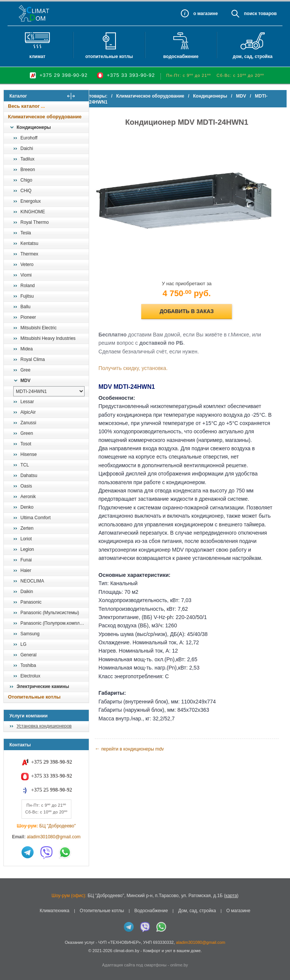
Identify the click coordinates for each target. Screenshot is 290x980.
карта (231, 896)
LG (23, 644)
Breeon (28, 170)
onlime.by (179, 965)
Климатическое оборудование (45, 117)
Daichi (27, 148)
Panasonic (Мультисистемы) (50, 613)
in (10, 956)
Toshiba (28, 665)
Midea (27, 349)
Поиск (251, 14)
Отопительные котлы (109, 57)
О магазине (238, 911)
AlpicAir (28, 412)
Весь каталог (24, 106)
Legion (27, 549)
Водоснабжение (181, 57)
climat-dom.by (126, 951)
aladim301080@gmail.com (54, 837)
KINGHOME (33, 212)
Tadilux (27, 159)
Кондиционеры (34, 127)
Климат (37, 57)
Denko (27, 507)
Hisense (29, 454)
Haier (26, 570)
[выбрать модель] (49, 391)
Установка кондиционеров (44, 726)
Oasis (26, 486)
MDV (25, 381)
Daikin (27, 592)
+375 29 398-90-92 (64, 75)
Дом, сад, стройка (252, 57)
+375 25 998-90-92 (51, 790)
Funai (26, 560)
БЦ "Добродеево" (58, 826)
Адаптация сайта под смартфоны (134, 965)
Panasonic (31, 602)
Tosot (26, 444)
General (29, 655)
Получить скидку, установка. (143, 361)
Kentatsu (29, 243)
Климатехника (55, 911)
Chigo (26, 180)
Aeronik (28, 497)
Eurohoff (29, 138)
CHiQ (26, 191)
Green (27, 433)
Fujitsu (27, 296)
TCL (25, 465)
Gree (25, 370)
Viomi (26, 275)
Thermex (29, 254)
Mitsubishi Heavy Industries (48, 338)
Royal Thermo (35, 222)
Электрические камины (43, 686)
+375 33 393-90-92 (131, 75)
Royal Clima (33, 359)
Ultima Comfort (35, 518)
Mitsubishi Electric (39, 328)
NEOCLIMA (32, 581)
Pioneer (28, 317)
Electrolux (30, 676)
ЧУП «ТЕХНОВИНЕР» (120, 942)
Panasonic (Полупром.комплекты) (54, 623)
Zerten (27, 528)
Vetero (27, 264)
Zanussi (28, 423)
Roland (28, 286)
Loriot (26, 539)
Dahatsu (29, 475)
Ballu (25, 307)
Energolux (31, 201)
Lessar (27, 402)
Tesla (26, 233)
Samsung (30, 634)
